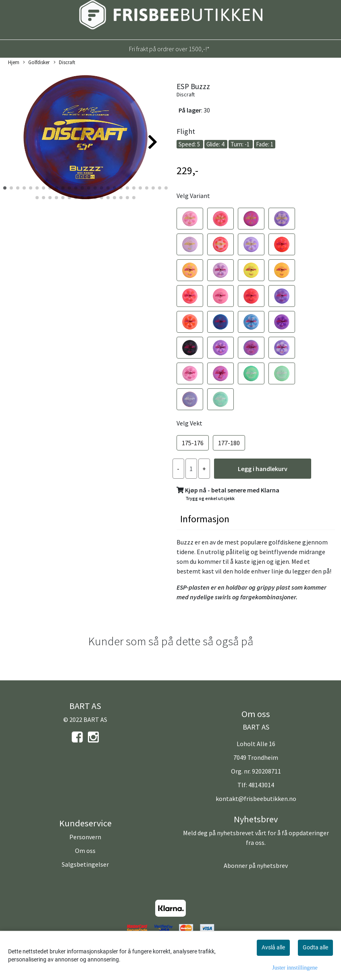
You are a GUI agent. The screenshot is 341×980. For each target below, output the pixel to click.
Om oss (85, 851)
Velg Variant (193, 196)
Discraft (64, 63)
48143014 (261, 785)
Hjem (14, 62)
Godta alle (315, 947)
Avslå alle (273, 947)
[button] (5, 188)
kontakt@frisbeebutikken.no (256, 799)
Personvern (85, 837)
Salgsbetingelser (85, 864)
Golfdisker (36, 63)
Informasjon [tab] (205, 519)
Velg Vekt (189, 423)
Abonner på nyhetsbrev (256, 865)
